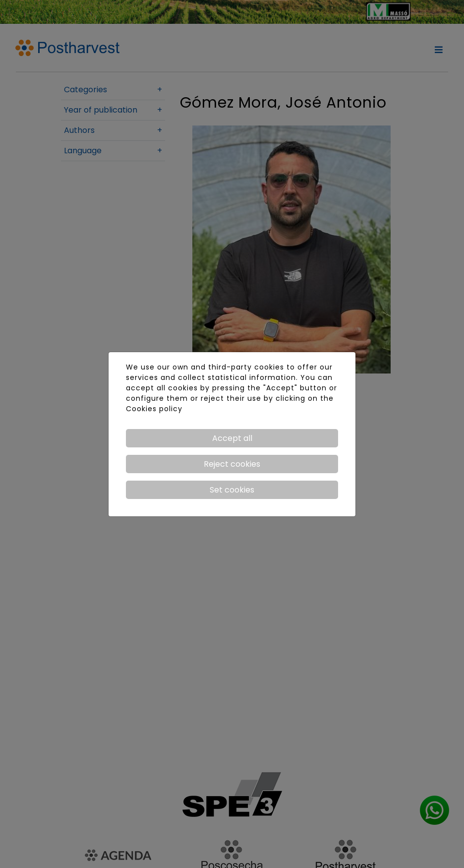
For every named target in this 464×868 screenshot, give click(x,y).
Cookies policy (154, 409)
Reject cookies (232, 464)
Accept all (232, 438)
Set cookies (232, 490)
